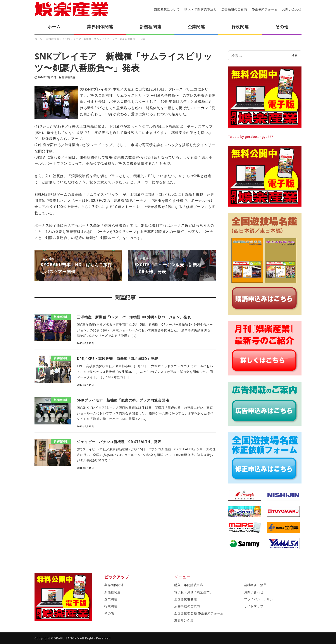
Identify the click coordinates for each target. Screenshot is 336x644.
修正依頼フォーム (265, 9)
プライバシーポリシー (260, 599)
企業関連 (111, 599)
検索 (295, 55)
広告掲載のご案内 (234, 9)
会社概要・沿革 (255, 585)
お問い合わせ (292, 9)
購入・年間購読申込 (189, 585)
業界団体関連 (114, 585)
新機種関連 (69, 77)
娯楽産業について (167, 9)
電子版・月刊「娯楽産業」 (194, 592)
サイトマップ (254, 606)
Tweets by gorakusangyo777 (251, 137)
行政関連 (111, 606)
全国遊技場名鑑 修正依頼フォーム (199, 613)
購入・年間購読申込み (201, 9)
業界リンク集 (184, 620)
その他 (109, 613)
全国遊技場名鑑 (186, 599)
